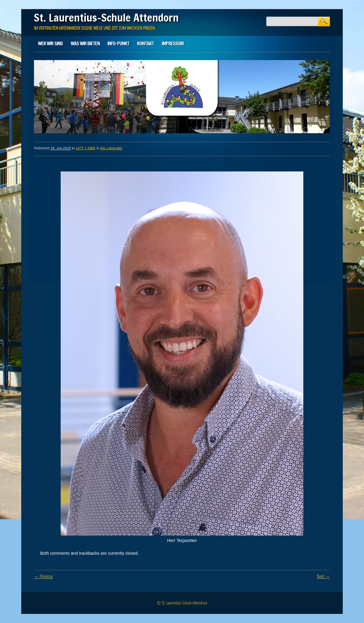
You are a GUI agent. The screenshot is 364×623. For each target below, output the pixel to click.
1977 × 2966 (86, 148)
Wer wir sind (50, 43)
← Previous (43, 576)
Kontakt (145, 43)
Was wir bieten (85, 43)
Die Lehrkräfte (111, 148)
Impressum (173, 43)
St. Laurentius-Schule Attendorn (106, 18)
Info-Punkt (118, 43)
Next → (324, 576)
